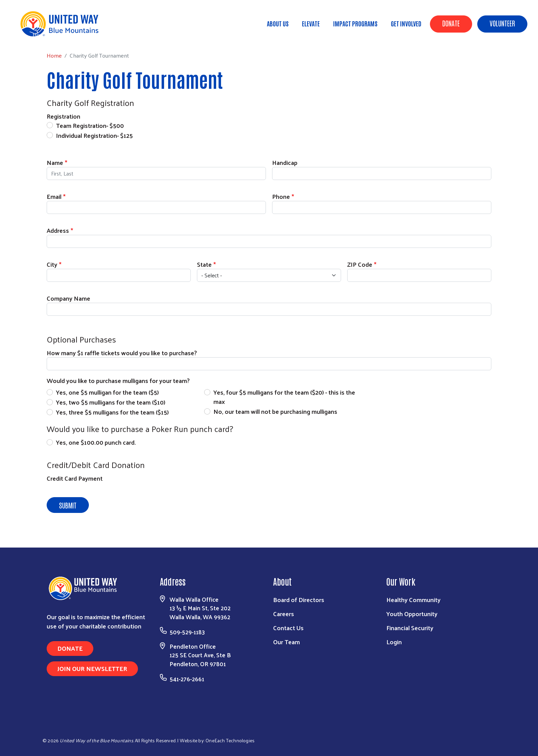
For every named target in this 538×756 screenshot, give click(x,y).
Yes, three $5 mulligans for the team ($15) (112, 412)
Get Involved (406, 23)
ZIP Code (360, 264)
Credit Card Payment (75, 478)
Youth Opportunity (412, 614)
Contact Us (288, 628)
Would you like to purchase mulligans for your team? (118, 380)
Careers (284, 614)
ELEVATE (311, 23)
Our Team (286, 642)
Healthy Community (413, 599)
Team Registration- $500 (90, 125)
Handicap (285, 162)
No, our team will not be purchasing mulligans (275, 411)
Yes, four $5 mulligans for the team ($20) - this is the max (284, 397)
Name (55, 162)
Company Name (68, 298)
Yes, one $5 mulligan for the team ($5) (107, 392)
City (52, 264)
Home (40, 34)
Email (54, 196)
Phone (281, 196)
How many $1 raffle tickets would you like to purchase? (122, 353)
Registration (63, 116)
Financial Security (410, 628)
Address (58, 230)
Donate (451, 23)
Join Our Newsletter (92, 668)
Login (394, 642)
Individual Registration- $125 (94, 135)
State (204, 264)
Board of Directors (299, 599)
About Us (278, 23)
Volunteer (502, 23)
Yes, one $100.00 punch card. (96, 442)
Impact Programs (355, 23)
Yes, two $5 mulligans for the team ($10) (111, 402)
